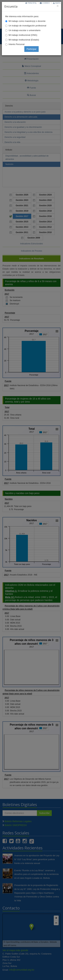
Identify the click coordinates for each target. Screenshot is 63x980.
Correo (45, 3)
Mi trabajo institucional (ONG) (23, 35)
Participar (32, 49)
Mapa (57, 3)
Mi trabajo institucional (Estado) (24, 40)
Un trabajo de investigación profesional (27, 26)
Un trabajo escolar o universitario (25, 30)
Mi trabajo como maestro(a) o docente (27, 21)
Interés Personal (17, 44)
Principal (31, 3)
